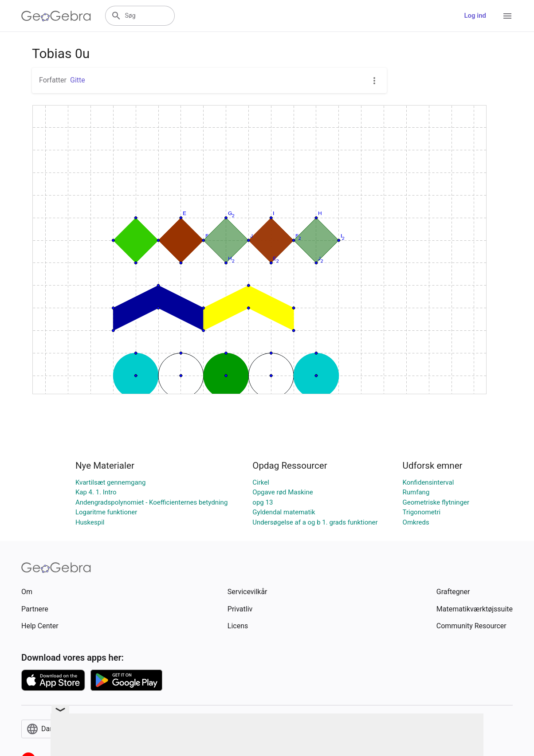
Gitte (78, 80)
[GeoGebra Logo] (56, 16)
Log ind (475, 16)
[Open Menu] (507, 16)
